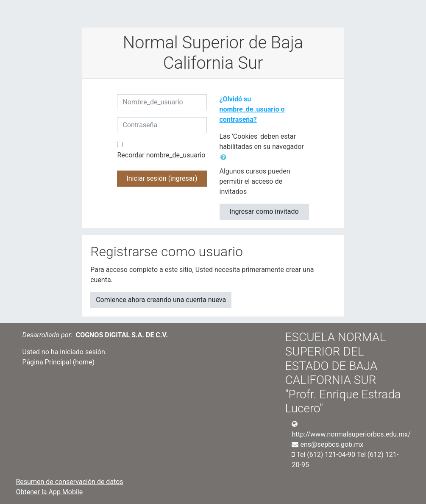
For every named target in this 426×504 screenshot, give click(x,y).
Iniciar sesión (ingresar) (162, 178)
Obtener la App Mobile (50, 492)
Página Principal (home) (59, 362)
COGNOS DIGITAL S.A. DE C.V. (122, 335)
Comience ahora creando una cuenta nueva (161, 300)
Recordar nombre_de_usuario (161, 155)
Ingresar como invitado (264, 211)
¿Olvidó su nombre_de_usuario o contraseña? (252, 109)
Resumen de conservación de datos (70, 482)
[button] (225, 157)
